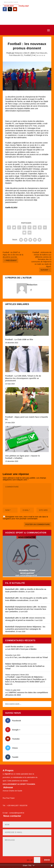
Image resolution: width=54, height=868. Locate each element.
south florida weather (14, 647)
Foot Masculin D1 (16, 55)
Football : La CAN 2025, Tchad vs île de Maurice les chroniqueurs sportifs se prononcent (23, 378)
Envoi (47, 860)
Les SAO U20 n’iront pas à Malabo (22, 649)
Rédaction (19, 53)
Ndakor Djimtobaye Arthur (16, 664)
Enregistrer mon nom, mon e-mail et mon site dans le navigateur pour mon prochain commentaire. (25, 518)
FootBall (27, 55)
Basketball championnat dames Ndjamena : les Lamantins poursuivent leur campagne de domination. (25, 629)
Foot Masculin (41, 53)
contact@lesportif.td (17, 813)
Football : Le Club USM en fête (19, 339)
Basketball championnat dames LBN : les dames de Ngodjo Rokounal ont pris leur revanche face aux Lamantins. (26, 609)
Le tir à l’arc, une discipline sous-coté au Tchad (28, 657)
